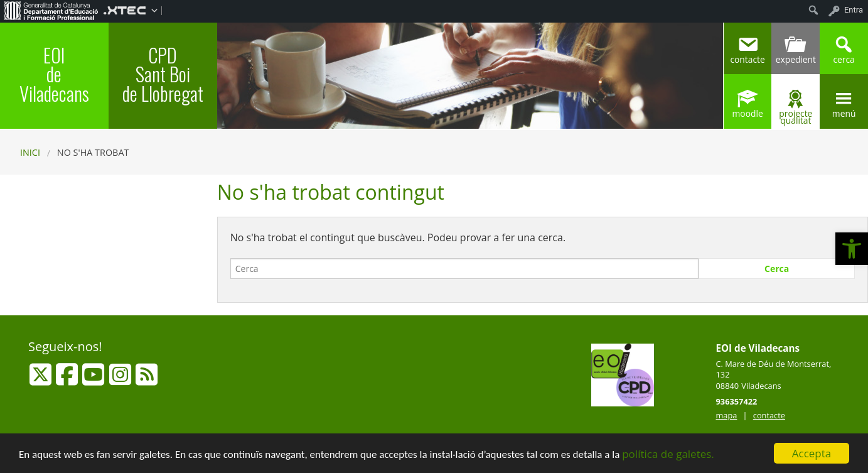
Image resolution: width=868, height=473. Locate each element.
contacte (769, 415)
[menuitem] (51, 10)
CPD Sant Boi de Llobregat (163, 74)
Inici (30, 152)
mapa (727, 415)
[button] (852, 249)
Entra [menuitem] (854, 10)
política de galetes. (668, 454)
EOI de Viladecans (54, 74)
